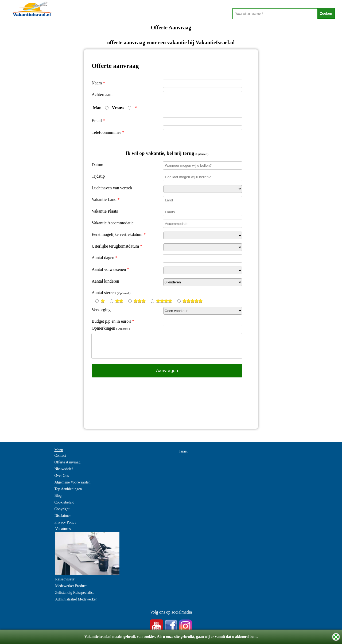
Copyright (62, 509)
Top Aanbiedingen (68, 489)
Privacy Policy (65, 522)
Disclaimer (62, 516)
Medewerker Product (71, 586)
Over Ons (61, 476)
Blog (58, 496)
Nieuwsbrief (63, 469)
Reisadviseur (65, 579)
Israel (183, 451)
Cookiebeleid (64, 502)
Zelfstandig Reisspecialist (74, 593)
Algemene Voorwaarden (72, 482)
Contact (60, 456)
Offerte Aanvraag (67, 462)
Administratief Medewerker (76, 599)
